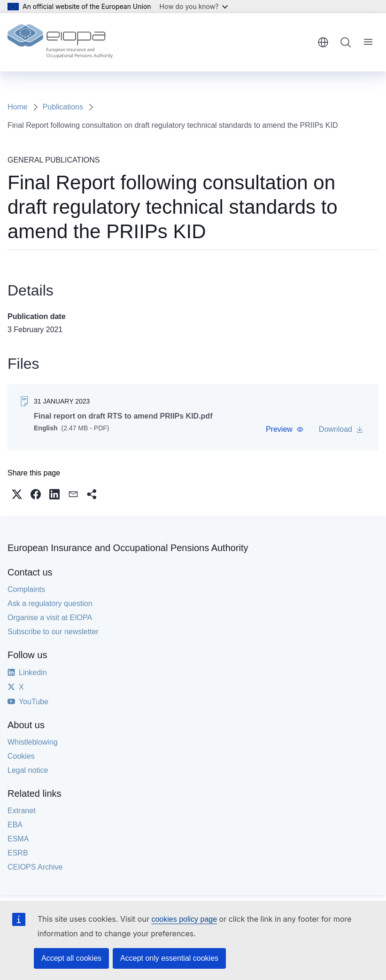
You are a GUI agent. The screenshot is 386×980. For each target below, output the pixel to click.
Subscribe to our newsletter (53, 632)
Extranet (22, 811)
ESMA (18, 839)
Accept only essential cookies (169, 958)
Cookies (21, 756)
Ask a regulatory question (50, 603)
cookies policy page (184, 919)
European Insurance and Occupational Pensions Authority (128, 548)
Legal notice (28, 770)
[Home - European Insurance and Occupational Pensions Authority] (60, 42)
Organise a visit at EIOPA (50, 618)
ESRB (18, 853)
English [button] (323, 42)
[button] (285, 429)
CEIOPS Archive (35, 867)
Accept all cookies (71, 958)
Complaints (26, 589)
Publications (63, 107)
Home (18, 107)
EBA (15, 825)
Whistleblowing (33, 742)
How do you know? (194, 6)
